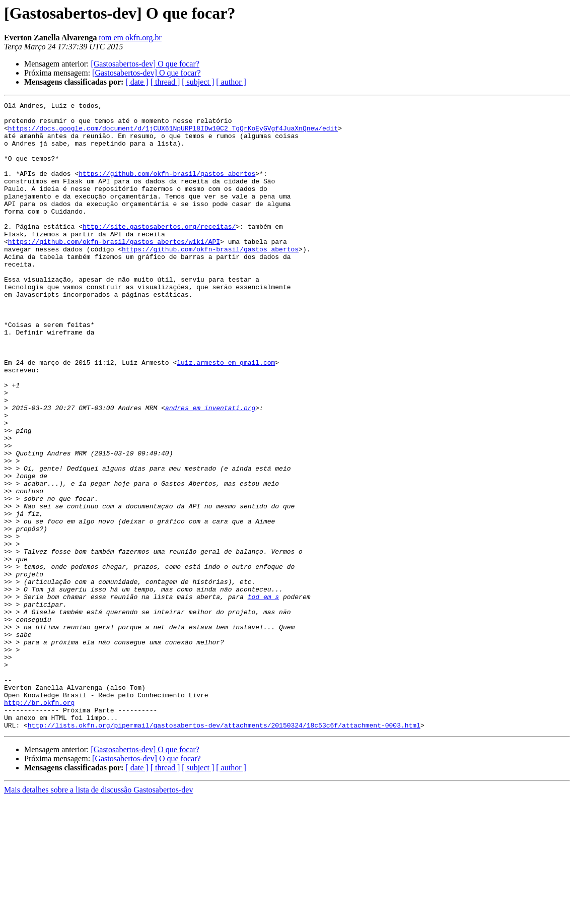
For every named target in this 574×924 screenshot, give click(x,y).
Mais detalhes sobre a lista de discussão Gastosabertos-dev (98, 915)
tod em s (263, 696)
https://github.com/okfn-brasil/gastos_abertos (167, 188)
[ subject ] (198, 82)
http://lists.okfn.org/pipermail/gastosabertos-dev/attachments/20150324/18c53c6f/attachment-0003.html (224, 850)
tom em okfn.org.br (130, 38)
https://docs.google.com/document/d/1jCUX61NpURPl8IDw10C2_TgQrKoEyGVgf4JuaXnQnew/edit (173, 134)
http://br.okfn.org (39, 823)
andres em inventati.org (210, 470)
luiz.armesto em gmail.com (226, 415)
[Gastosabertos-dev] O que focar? (145, 64)
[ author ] (231, 82)
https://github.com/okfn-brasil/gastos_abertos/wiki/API (114, 270)
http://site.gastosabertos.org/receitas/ (159, 252)
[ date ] (137, 82)
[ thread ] (165, 82)
